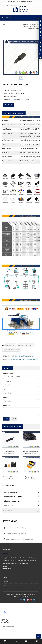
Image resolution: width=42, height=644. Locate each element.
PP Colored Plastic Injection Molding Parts (23, 359)
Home (26, 24)
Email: (6, 398)
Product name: (9, 373)
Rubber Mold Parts (11, 492)
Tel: (5, 389)
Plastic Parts (28, 26)
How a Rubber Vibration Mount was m (18, 539)
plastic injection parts (26, 345)
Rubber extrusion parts (13, 497)
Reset (14, 419)
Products (35, 24)
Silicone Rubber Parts (12, 501)
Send (6, 419)
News (5, 586)
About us (6, 577)
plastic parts (11, 345)
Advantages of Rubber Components (17, 528)
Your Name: (8, 381)
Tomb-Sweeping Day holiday (15, 534)
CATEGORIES (7, 18)
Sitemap (26, 596)
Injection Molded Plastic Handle (23, 356)
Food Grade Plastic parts (11, 350)
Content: (6, 406)
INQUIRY (8, 105)
